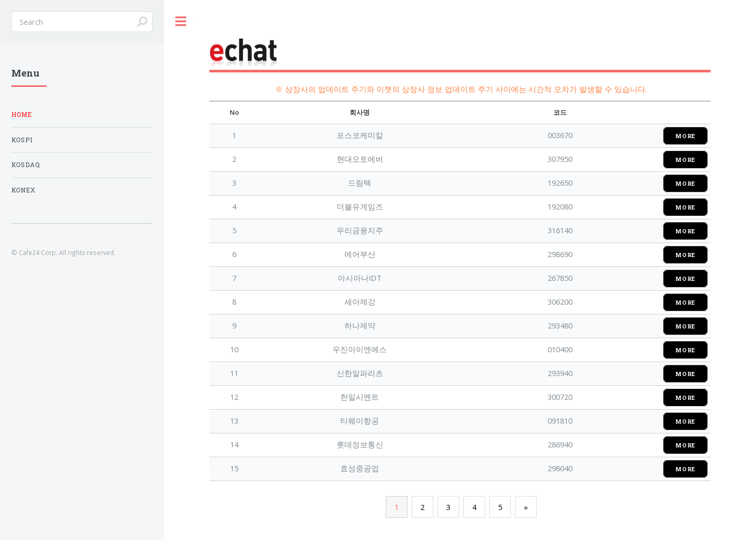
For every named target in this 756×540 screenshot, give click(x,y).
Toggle (181, 21)
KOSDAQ (26, 165)
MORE (685, 136)
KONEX (24, 190)
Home (22, 115)
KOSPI (22, 140)
